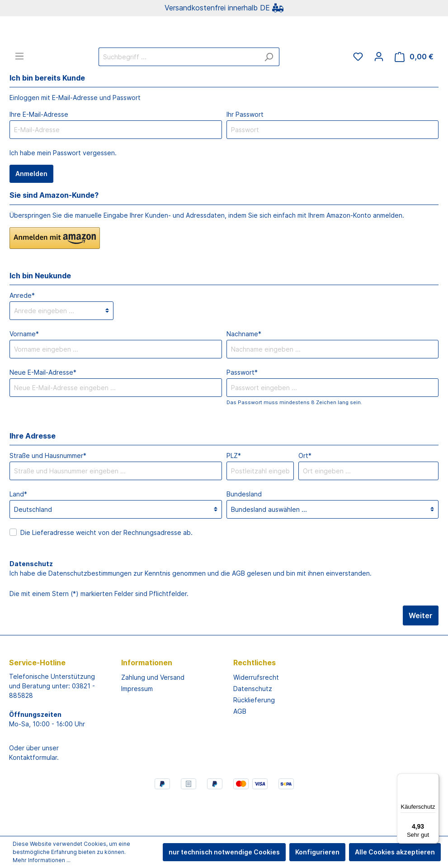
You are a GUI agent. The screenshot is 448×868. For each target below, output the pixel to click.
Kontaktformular (33, 793)
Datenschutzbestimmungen (90, 609)
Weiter (421, 651)
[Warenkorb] (414, 93)
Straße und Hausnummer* (48, 491)
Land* (18, 530)
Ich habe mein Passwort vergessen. (63, 188)
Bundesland (244, 530)
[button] (55, 274)
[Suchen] (269, 93)
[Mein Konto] (379, 92)
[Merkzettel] (358, 92)
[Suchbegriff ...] (179, 93)
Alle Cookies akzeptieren (395, 852)
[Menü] (19, 92)
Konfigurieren (317, 852)
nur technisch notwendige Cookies (224, 852)
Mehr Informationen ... (42, 860)
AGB (238, 609)
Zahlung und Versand (153, 713)
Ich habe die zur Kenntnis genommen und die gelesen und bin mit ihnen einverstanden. (191, 609)
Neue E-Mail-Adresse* (43, 408)
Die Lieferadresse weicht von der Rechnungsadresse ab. (106, 568)
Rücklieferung (254, 736)
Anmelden (31, 209)
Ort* (305, 491)
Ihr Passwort (245, 150)
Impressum (137, 724)
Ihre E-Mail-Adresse (39, 150)
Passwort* (242, 408)
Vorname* (24, 370)
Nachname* (244, 370)
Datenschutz (253, 724)
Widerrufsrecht (256, 713)
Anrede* (22, 331)
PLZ (234, 491)
